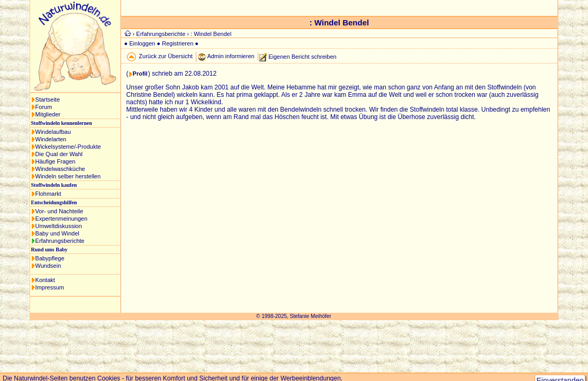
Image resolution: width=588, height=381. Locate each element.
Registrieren (178, 43)
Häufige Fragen (56, 161)
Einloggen (142, 43)
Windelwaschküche (60, 169)
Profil (140, 74)
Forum (44, 107)
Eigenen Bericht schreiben (302, 56)
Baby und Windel (57, 233)
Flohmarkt (48, 194)
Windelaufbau (53, 132)
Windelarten (51, 139)
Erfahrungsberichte (60, 241)
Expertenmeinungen (61, 219)
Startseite (48, 99)
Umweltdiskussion (59, 226)
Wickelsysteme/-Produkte (68, 147)
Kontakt (45, 280)
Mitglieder (48, 114)
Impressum (50, 287)
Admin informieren (230, 56)
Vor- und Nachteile (60, 211)
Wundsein (48, 266)
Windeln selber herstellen (68, 176)
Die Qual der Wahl (59, 154)
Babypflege (50, 258)
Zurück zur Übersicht (165, 56)
